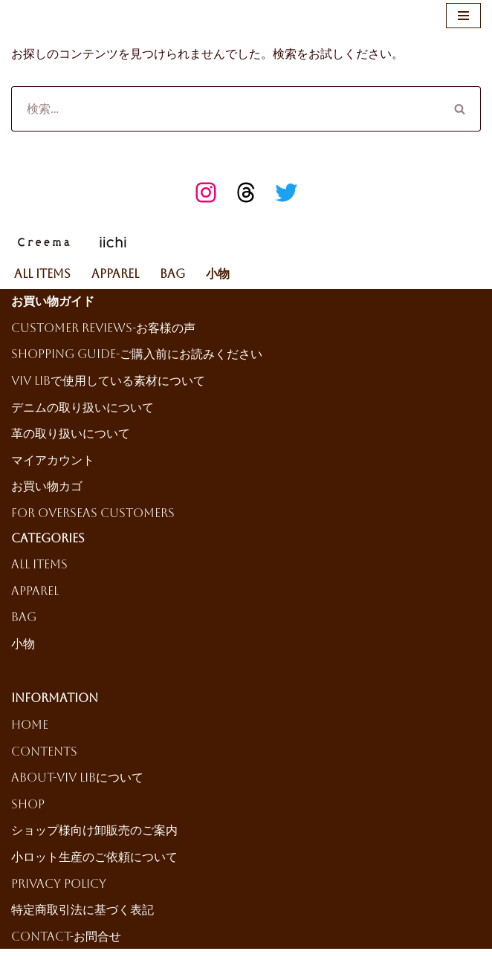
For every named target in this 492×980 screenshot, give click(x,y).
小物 (218, 274)
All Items (42, 274)
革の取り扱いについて (71, 434)
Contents (44, 752)
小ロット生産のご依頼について (94, 857)
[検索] (225, 109)
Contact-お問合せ (66, 937)
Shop (28, 804)
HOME (30, 725)
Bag (172, 274)
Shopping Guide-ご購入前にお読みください (137, 354)
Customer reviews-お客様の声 (103, 328)
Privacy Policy (59, 884)
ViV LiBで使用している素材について (108, 381)
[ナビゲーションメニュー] (463, 16)
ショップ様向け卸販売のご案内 (94, 830)
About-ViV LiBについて (77, 778)
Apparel (115, 274)
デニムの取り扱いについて (82, 408)
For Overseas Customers (93, 513)
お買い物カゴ (47, 486)
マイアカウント (53, 460)
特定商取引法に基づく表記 (82, 910)
